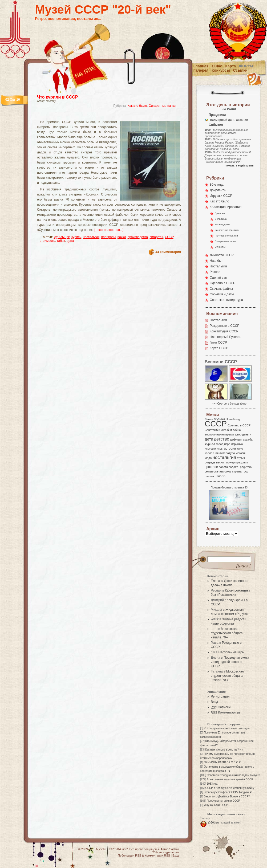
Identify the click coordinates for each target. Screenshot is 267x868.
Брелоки (220, 213)
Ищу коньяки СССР (216, 805)
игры (220, 449)
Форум (246, 66)
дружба (248, 439)
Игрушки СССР (221, 196)
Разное (215, 272)
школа (220, 476)
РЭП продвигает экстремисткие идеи (227, 728)
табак (61, 241)
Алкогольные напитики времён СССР (230, 779)
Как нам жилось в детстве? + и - (225, 750)
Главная (201, 66)
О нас (217, 66)
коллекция (212, 453)
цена (70, 241)
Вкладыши (221, 219)
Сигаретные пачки (162, 106)
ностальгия (91, 237)
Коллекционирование (226, 207)
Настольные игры (231, 652)
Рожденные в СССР (224, 326)
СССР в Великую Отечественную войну (230, 788)
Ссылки (240, 70)
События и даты (222, 294)
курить (76, 237)
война (237, 430)
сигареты (156, 237)
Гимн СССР (218, 343)
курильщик (62, 237)
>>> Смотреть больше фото (229, 404)
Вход (214, 702)
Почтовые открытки (226, 236)
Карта (231, 66)
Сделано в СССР (222, 283)
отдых (241, 458)
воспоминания (215, 434)
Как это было (137, 106)
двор (238, 434)
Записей (221, 707)
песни (220, 462)
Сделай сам (219, 278)
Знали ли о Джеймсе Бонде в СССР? (227, 796)
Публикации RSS (129, 855)
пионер (230, 462)
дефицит (236, 439)
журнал (210, 444)
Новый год (233, 419)
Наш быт (216, 261)
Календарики (222, 224)
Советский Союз (216, 430)
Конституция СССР (224, 331)
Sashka (174, 849)
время (230, 434)
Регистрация (220, 696)
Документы (218, 190)
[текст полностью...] (109, 230)
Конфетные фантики (227, 230)
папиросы (108, 237)
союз (228, 471)
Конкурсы (221, 70)
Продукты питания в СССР (223, 801)
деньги (247, 434)
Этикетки (220, 247)
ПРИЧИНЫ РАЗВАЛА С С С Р (222, 762)
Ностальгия (218, 266)
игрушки (210, 449)
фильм (209, 476)
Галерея (201, 70)
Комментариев (225, 712)
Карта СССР (219, 348)
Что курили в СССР (57, 97)
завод (220, 444)
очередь (210, 462)
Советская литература (226, 300)
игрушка (237, 444)
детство (222, 439)
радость (234, 467)
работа (223, 467)
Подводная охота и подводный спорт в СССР (230, 662)
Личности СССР (222, 255)
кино (240, 449)
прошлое (211, 467)
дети (209, 439)
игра (227, 444)
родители (246, 467)
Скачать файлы (221, 289)
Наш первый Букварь (225, 337)
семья (209, 471)
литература (227, 453)
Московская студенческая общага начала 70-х (227, 633)
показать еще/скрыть (240, 166)
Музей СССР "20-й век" (103, 9)
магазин (241, 453)
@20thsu (213, 823)
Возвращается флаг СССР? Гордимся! (228, 792)
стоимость (47, 241)
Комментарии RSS (157, 855)
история (230, 449)
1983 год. (212, 784)
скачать (219, 471)
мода (208, 458)
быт (230, 430)
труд (245, 471)
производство (138, 237)
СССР (169, 237)
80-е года (217, 185)
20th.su (157, 852)
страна (237, 471)
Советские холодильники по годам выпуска (233, 775)
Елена (215, 581)
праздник (242, 462)
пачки (122, 237)
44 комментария (168, 252)
